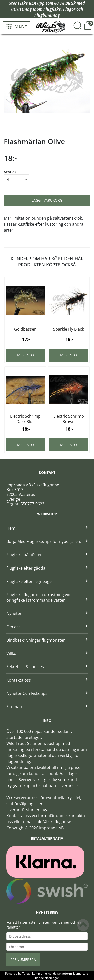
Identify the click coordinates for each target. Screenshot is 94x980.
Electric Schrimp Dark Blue (25, 419)
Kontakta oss (47, 680)
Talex (26, 974)
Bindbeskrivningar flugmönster (47, 640)
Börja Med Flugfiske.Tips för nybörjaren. (47, 541)
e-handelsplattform (59, 974)
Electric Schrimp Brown (69, 419)
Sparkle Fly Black (69, 329)
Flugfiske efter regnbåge (47, 581)
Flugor (69, 9)
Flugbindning (47, 15)
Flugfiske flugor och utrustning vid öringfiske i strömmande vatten (47, 597)
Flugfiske (52, 9)
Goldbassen (25, 329)
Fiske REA (27, 3)
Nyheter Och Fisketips (47, 693)
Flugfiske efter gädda (47, 568)
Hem (47, 528)
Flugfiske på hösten (47, 555)
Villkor (47, 653)
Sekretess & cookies (47, 667)
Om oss (47, 627)
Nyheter (47, 613)
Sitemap (47, 707)
